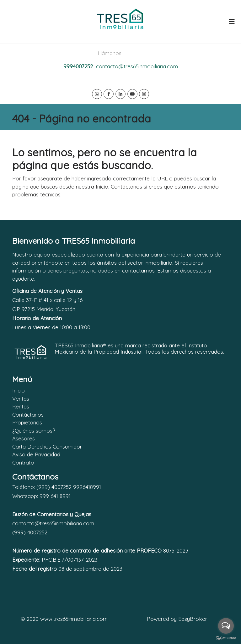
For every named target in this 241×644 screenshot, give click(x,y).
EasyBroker (193, 619)
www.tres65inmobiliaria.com (74, 619)
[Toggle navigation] (232, 22)
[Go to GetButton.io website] (226, 638)
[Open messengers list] (226, 626)
